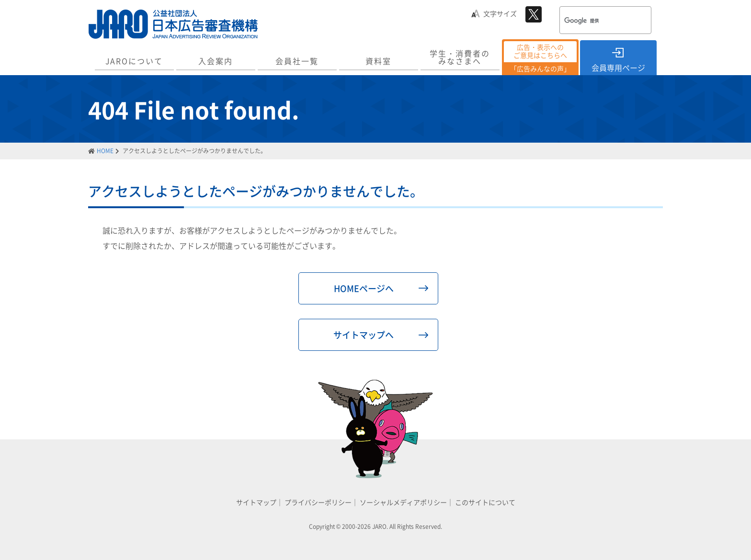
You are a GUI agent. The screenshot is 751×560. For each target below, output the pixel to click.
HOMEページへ (364, 288)
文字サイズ (500, 13)
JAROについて (134, 61)
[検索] (593, 21)
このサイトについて (485, 502)
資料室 (378, 61)
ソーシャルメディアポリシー (403, 502)
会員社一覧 (297, 61)
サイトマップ (256, 502)
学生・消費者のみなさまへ (460, 57)
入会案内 (216, 61)
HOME (105, 151)
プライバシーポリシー (318, 502)
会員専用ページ (618, 67)
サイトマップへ (364, 335)
